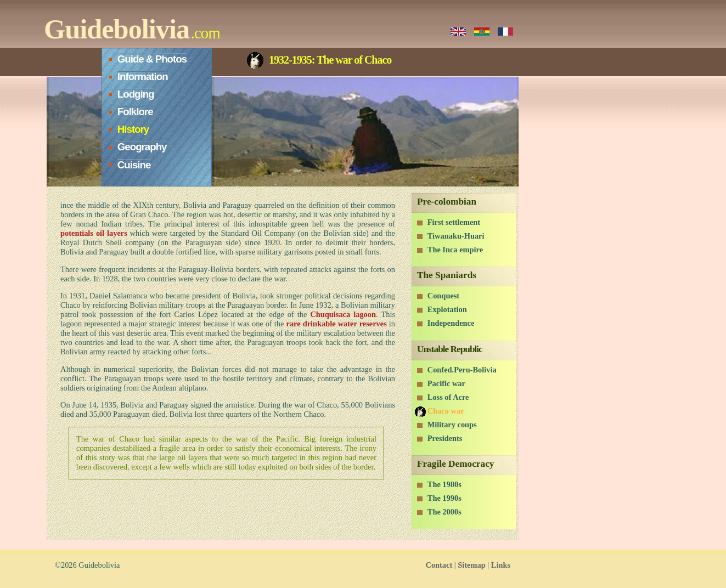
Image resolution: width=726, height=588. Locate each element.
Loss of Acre (448, 397)
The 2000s (444, 512)
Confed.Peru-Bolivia (462, 370)
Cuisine (134, 165)
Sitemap (471, 565)
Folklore (135, 112)
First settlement (454, 222)
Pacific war (446, 383)
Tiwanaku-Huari (456, 236)
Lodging (136, 94)
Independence (451, 323)
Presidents (445, 438)
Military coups (452, 425)
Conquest (443, 296)
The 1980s (444, 484)
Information (143, 77)
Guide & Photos (152, 59)
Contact (439, 565)
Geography (142, 147)
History (133, 129)
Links (501, 565)
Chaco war (446, 411)
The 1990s (444, 498)
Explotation (447, 309)
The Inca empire (455, 250)
